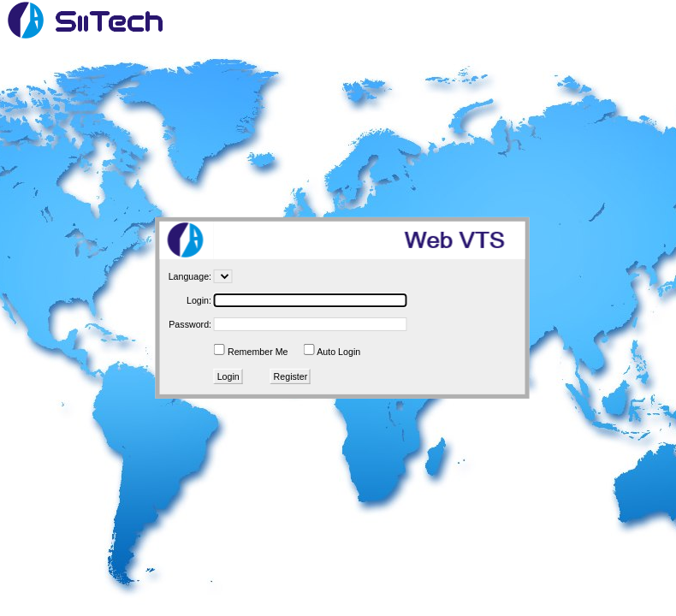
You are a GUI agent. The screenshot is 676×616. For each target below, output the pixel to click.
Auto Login (338, 352)
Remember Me (258, 352)
